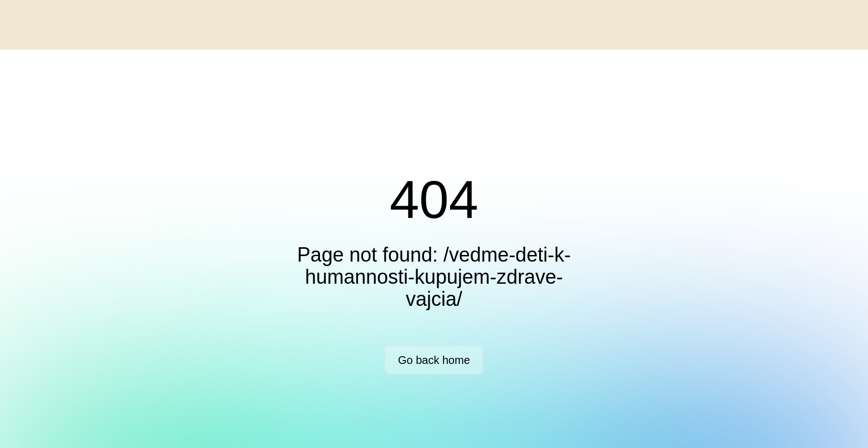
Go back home (434, 360)
